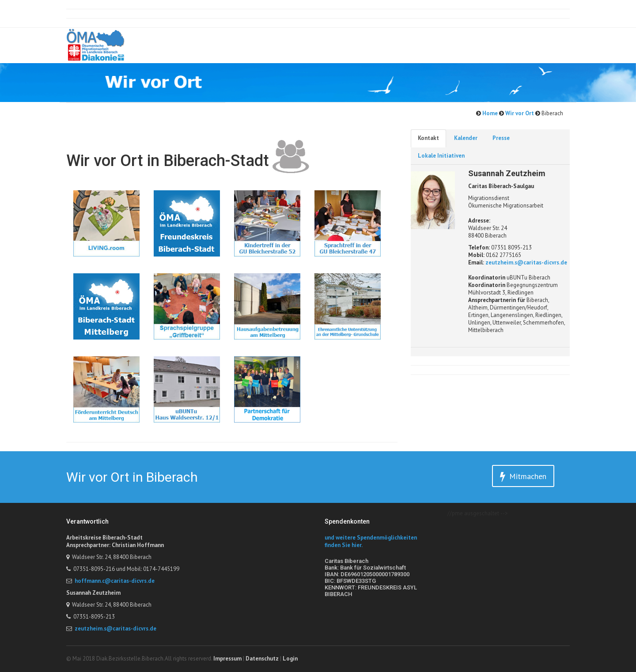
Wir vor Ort (519, 113)
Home (489, 113)
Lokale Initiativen (441, 156)
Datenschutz (262, 659)
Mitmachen (523, 477)
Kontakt (428, 138)
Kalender (466, 138)
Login (290, 659)
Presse (501, 138)
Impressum (227, 659)
